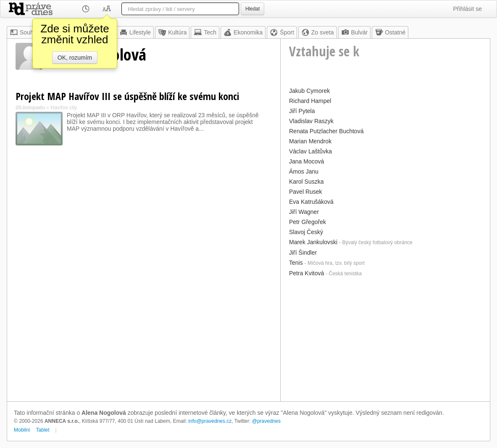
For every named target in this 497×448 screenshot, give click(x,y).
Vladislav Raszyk (311, 121)
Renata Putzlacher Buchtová (326, 131)
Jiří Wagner (304, 212)
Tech (205, 32)
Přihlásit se (468, 9)
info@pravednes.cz (210, 421)
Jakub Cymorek (309, 91)
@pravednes (266, 421)
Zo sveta (318, 32)
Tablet (43, 430)
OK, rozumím (75, 58)
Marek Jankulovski (313, 242)
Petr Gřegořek (308, 222)
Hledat (252, 9)
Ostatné (390, 32)
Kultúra (172, 32)
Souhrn (24, 32)
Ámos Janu (304, 171)
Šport (282, 32)
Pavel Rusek (306, 192)
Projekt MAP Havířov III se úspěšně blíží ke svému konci (128, 96)
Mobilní (22, 430)
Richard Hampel (310, 101)
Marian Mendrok (310, 141)
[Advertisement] (385, 338)
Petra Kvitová (306, 273)
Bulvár (355, 32)
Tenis (296, 263)
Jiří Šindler (303, 253)
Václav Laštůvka (310, 151)
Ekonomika (243, 32)
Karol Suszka (306, 182)
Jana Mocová (306, 161)
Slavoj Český (306, 232)
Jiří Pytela (302, 111)
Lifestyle (135, 32)
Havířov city (64, 108)
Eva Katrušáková (311, 202)
